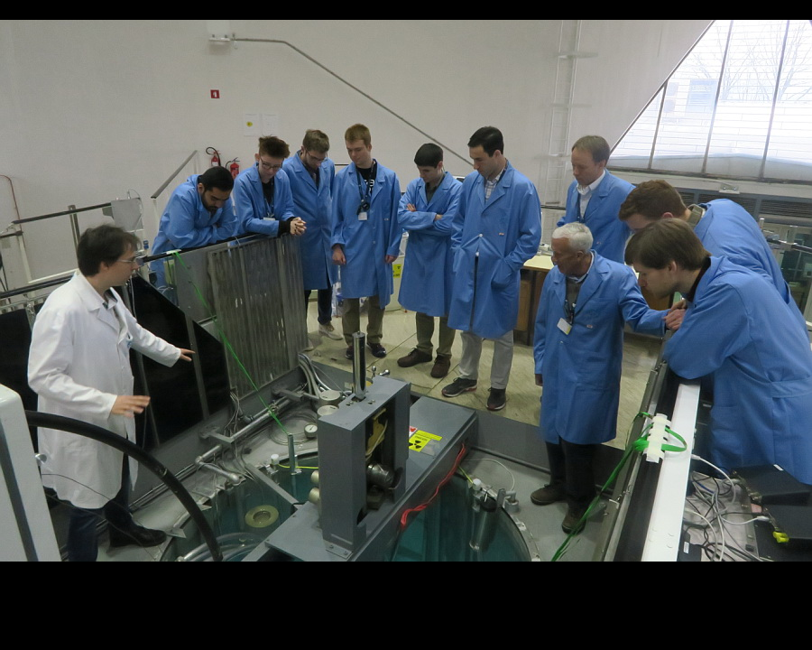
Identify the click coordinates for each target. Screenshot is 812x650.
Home (715, 10)
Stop (157, 10)
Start (129, 10)
